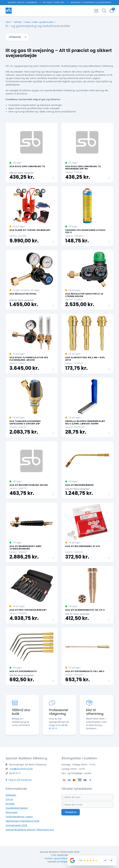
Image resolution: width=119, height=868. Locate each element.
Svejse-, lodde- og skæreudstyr (39, 22)
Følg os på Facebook (19, 780)
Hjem (8, 22)
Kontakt (10, 804)
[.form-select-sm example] (17, 37)
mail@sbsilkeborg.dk (21, 769)
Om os (9, 799)
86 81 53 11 (15, 773)
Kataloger (11, 795)
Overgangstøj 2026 (16, 825)
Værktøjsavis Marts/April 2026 (22, 821)
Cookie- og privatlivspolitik (59, 858)
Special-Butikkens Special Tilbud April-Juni (30, 830)
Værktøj (18, 22)
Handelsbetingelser (17, 808)
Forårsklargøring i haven (19, 817)
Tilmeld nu (71, 812)
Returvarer (12, 812)
